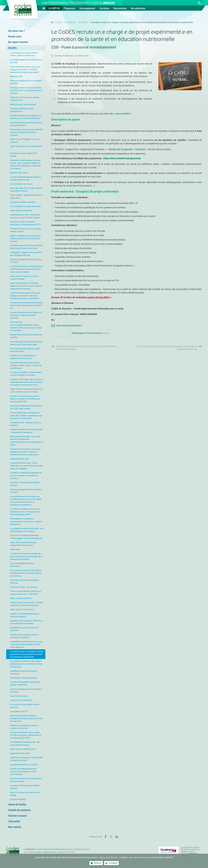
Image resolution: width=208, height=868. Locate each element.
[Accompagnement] (87, 8)
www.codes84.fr (123, 114)
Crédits (64, 855)
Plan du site (37, 855)
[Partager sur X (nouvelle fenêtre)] (111, 837)
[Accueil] (44, 8)
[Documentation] (120, 8)
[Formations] (104, 8)
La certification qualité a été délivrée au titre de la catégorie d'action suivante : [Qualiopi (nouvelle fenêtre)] (190, 852)
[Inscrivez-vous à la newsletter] (194, 3)
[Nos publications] (138, 8)
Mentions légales (52, 855)
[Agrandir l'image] (180, 76)
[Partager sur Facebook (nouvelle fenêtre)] (105, 837)
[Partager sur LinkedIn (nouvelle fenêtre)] (117, 837)
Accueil (58, 22)
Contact (27, 855)
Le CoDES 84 (70, 22)
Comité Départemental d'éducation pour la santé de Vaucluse (57, 849)
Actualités (83, 22)
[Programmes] (70, 8)
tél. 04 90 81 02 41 (67, 852)
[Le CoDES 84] (54, 8)
